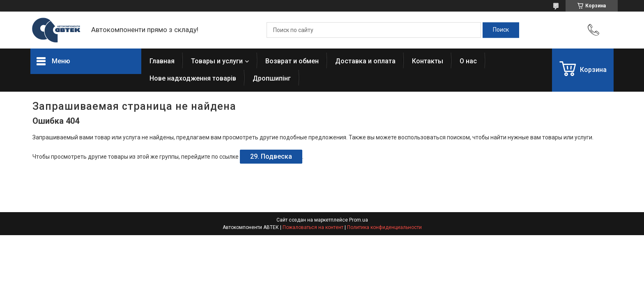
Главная (162, 61)
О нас (468, 61)
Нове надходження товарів (193, 78)
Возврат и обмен (292, 61)
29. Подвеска (271, 156)
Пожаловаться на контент (313, 227)
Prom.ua (359, 220)
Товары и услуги (217, 61)
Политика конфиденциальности (384, 227)
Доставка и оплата (365, 61)
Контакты (428, 61)
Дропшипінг (272, 78)
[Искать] (501, 30)
